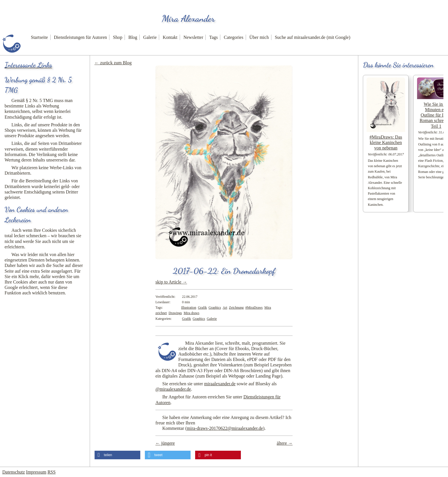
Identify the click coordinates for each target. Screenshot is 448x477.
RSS (51, 472)
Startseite (39, 37)
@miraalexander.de (173, 389)
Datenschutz (14, 472)
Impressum (36, 472)
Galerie (150, 37)
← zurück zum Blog (113, 63)
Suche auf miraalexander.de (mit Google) (313, 37)
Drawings (175, 313)
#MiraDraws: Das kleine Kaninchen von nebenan (386, 142)
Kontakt (170, 37)
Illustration (189, 308)
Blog (133, 37)
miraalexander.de (220, 384)
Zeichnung (236, 308)
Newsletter (193, 37)
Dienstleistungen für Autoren (81, 37)
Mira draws (192, 313)
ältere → (285, 443)
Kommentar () (213, 428)
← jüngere (165, 443)
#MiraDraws (254, 308)
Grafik (202, 308)
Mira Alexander (188, 19)
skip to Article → (171, 282)
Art (225, 308)
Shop (118, 37)
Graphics (215, 308)
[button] (117, 455)
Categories (233, 37)
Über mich (259, 37)
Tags (213, 37)
